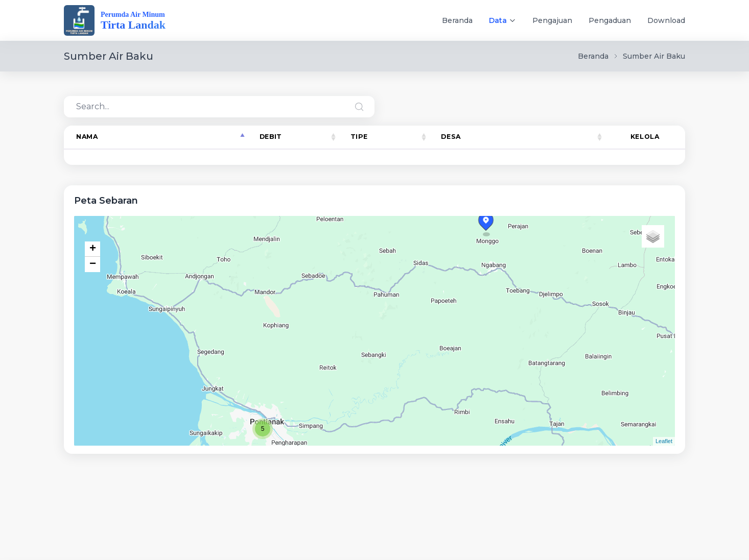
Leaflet (664, 441)
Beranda (457, 20)
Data (498, 20)
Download (666, 20)
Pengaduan (610, 20)
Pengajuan (552, 20)
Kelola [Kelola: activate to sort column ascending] (645, 137)
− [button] (93, 264)
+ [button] (93, 249)
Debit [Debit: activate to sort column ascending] (271, 137)
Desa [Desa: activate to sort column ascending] (451, 137)
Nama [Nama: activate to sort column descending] (87, 137)
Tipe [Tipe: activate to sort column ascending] (359, 137)
